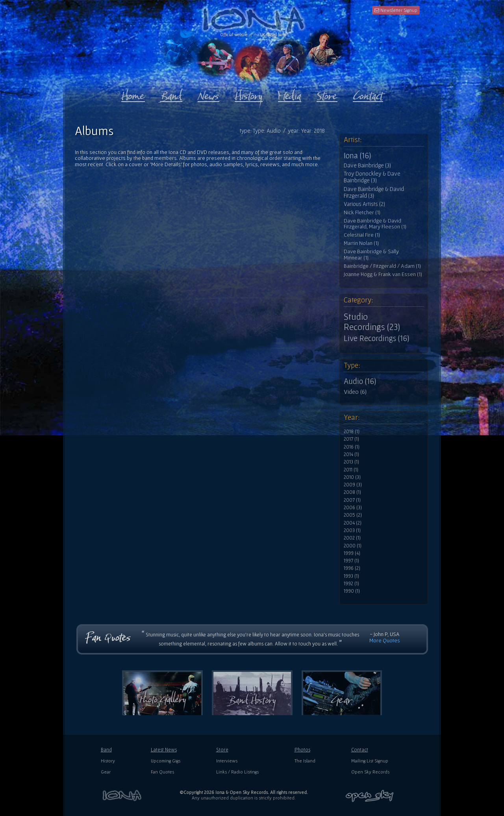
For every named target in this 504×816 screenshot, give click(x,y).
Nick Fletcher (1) (362, 212)
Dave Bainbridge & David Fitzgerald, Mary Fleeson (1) (375, 224)
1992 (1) (351, 584)
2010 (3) (352, 477)
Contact (360, 750)
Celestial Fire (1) (362, 235)
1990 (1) (352, 591)
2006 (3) (353, 508)
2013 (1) (351, 462)
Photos (302, 750)
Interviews (227, 761)
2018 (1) (352, 432)
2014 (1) (351, 454)
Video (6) (355, 391)
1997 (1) (351, 561)
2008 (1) (352, 492)
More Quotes (385, 640)
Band (106, 750)
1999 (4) (352, 553)
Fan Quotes (162, 772)
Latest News (164, 750)
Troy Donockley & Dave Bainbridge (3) (372, 177)
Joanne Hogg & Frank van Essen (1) (383, 274)
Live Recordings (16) (376, 338)
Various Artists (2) (364, 204)
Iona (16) (357, 156)
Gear (106, 772)
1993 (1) (351, 576)
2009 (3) (353, 485)
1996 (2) (352, 568)
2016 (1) (352, 447)
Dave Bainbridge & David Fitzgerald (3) (374, 192)
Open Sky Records (370, 772)
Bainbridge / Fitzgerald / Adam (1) (382, 266)
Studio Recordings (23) (372, 322)
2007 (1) (352, 500)
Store (222, 750)
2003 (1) (352, 530)
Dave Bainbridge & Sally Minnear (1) (371, 255)
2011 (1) (351, 470)
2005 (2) (353, 515)
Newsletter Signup (396, 10)
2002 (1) (352, 538)
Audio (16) (360, 381)
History (108, 761)
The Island (305, 761)
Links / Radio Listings (237, 772)
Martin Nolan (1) (361, 243)
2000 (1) (353, 546)
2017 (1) (351, 439)
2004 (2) (353, 523)
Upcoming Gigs (166, 761)
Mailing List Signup (370, 761)
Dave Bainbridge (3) (367, 165)
